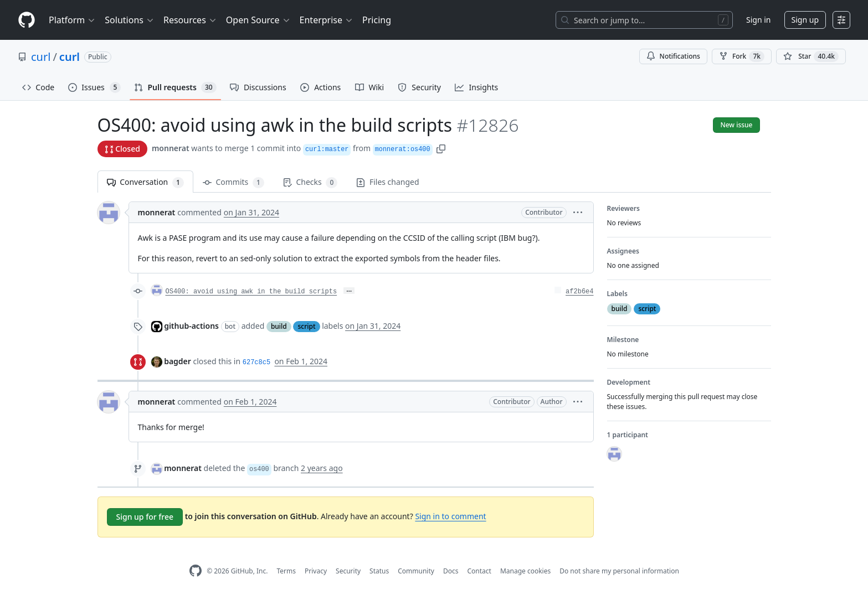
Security (348, 571)
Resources (190, 20)
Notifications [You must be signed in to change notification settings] (673, 56)
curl (41, 57)
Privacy (316, 571)
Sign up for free (145, 517)
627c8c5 (256, 363)
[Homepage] (27, 20)
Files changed (387, 182)
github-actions (191, 326)
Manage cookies (525, 571)
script (306, 326)
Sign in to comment (450, 516)
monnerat (171, 148)
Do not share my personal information (619, 571)
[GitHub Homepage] (196, 571)
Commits (233, 182)
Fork (742, 56)
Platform (72, 20)
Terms (286, 571)
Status (379, 571)
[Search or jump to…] (644, 20)
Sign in (758, 20)
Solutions (130, 20)
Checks (310, 182)
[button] (441, 148)
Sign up (805, 20)
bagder (178, 361)
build (279, 326)
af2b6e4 (579, 292)
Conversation (145, 182)
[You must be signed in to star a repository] (811, 56)
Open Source (258, 20)
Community (416, 571)
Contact (479, 571)
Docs (451, 571)
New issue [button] (736, 125)
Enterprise (327, 20)
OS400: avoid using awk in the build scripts (251, 292)
